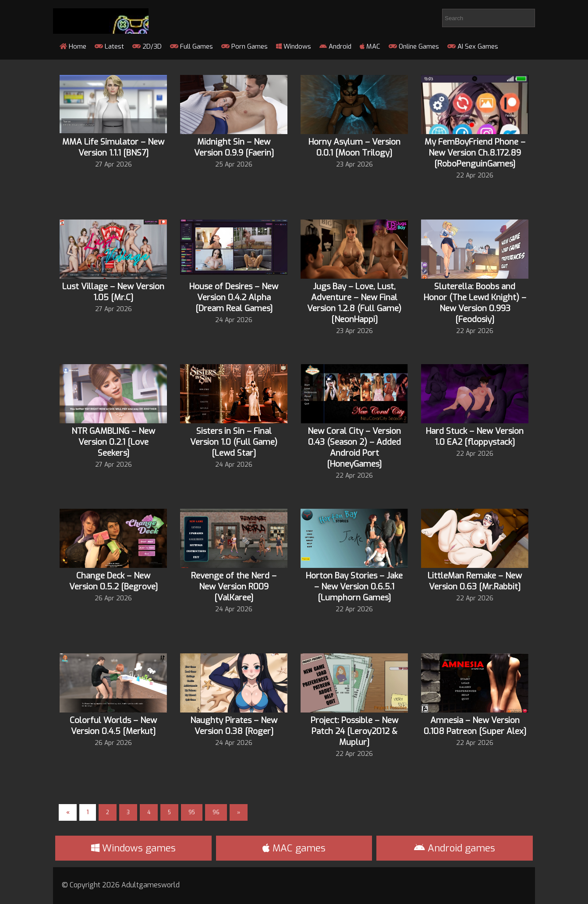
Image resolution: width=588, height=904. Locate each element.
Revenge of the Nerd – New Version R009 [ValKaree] (234, 587)
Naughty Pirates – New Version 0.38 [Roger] (234, 726)
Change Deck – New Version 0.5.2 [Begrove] (113, 581)
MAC (370, 46)
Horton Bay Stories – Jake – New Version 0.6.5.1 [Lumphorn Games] (354, 587)
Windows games (133, 848)
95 (192, 812)
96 (216, 812)
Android (335, 46)
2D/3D (147, 46)
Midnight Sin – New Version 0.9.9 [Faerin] (234, 147)
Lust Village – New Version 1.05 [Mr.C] (113, 292)
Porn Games (244, 46)
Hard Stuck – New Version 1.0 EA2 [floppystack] (475, 436)
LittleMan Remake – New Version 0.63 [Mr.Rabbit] (475, 581)
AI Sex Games (473, 46)
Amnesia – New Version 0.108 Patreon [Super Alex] (475, 726)
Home (73, 46)
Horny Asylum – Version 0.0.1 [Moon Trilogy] (354, 147)
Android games (455, 848)
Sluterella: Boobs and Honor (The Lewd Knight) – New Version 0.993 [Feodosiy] (475, 303)
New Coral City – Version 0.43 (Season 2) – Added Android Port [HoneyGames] (354, 447)
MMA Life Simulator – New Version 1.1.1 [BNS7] (113, 147)
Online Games (414, 46)
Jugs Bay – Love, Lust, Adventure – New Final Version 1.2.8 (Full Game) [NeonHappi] (354, 303)
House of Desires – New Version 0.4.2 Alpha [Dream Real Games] (234, 297)
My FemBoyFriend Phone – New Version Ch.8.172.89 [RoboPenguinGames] (475, 153)
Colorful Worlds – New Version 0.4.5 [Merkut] (113, 726)
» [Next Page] (239, 812)
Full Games (191, 46)
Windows (294, 46)
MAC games (294, 848)
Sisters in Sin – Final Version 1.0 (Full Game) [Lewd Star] (234, 442)
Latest (109, 46)
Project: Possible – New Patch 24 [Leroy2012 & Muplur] (354, 731)
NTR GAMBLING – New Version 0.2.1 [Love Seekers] (113, 442)
